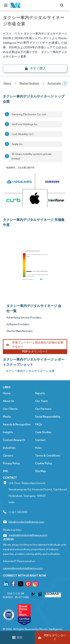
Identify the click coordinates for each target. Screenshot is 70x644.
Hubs (38, 448)
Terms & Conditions (48, 456)
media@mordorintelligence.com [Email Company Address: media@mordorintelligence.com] (28, 535)
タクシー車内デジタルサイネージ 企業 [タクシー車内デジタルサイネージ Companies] (30, 371)
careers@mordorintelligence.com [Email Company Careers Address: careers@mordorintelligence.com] (23, 568)
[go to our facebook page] (13, 584)
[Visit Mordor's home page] (15, 5)
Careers (8, 456)
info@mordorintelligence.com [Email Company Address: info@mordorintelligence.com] (26, 522)
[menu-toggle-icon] (6, 5)
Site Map (40, 471)
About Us (8, 401)
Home (7, 393)
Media (7, 417)
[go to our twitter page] (21, 584)
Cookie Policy (44, 463)
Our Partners (43, 409)
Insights (8, 432)
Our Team (41, 401)
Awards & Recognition (17, 424)
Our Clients (10, 409)
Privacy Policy (11, 463)
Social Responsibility (48, 417)
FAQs (38, 424)
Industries (9, 448)
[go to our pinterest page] (28, 584)
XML (6, 471)
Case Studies (43, 432)
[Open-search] (62, 5)
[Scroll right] (65, 83)
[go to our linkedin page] (6, 584)
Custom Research (14, 440)
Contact (40, 440)
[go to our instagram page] (35, 584)
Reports (40, 393)
